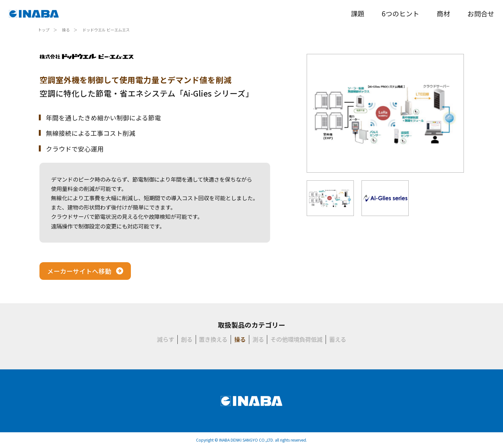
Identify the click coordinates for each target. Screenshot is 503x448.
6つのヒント (401, 13)
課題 (358, 13)
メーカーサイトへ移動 (79, 271)
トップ (44, 30)
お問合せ (481, 13)
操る (66, 30)
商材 (443, 13)
